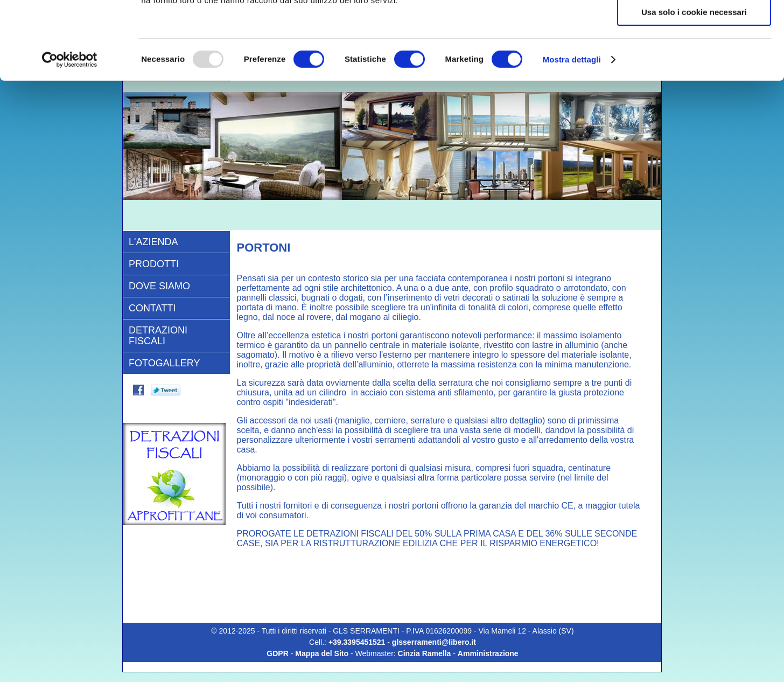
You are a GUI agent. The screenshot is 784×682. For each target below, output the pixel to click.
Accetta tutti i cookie (694, 27)
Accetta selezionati (694, 58)
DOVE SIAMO (159, 286)
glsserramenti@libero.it (434, 642)
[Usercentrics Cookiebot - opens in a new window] (70, 137)
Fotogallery (164, 363)
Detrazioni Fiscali (158, 336)
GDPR (277, 653)
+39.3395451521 (358, 642)
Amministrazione (488, 653)
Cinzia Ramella (425, 653)
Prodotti (154, 264)
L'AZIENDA (153, 242)
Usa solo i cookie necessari (694, 90)
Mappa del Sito (322, 653)
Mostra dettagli (572, 137)
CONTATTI (152, 308)
